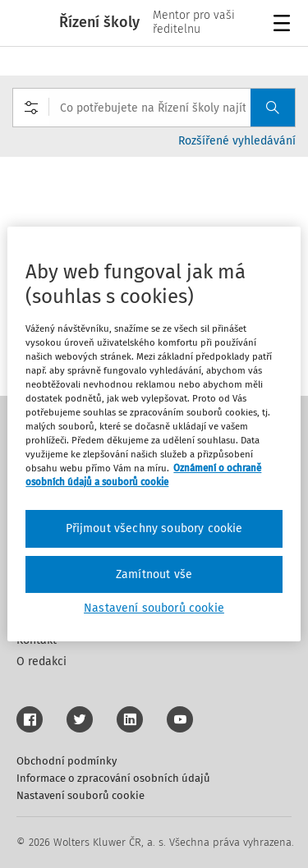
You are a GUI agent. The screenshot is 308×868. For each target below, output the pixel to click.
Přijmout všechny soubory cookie (154, 528)
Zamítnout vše (154, 574)
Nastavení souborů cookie (80, 795)
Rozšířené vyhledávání (237, 141)
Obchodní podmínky (67, 761)
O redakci (41, 661)
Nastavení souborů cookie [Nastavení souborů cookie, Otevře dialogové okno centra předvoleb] (154, 608)
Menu (285, 25)
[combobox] (154, 108)
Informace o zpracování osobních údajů (113, 778)
